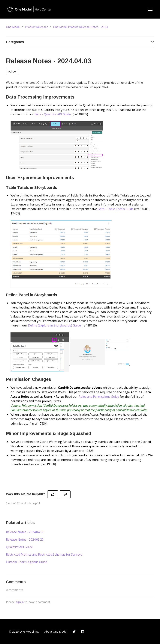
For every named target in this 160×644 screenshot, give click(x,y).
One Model (13, 27)
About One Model (56, 631)
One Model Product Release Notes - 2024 (80, 27)
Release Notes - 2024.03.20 (25, 539)
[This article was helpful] (53, 494)
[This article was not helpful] (65, 494)
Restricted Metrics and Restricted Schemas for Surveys (44, 554)
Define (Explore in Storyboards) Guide (54, 325)
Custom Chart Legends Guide (27, 562)
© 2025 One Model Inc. (24, 631)
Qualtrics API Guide (19, 547)
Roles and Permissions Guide (99, 397)
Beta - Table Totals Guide (116, 209)
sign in (20, 602)
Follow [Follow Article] (12, 71)
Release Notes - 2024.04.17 (25, 532)
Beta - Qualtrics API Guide (53, 114)
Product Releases (37, 27)
